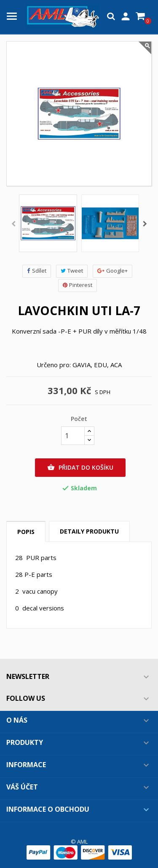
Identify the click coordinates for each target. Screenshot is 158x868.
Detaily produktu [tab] (89, 531)
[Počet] (73, 436)
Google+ (112, 271)
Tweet (72, 271)
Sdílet (37, 271)
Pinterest (78, 285)
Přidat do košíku (80, 468)
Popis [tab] (26, 532)
